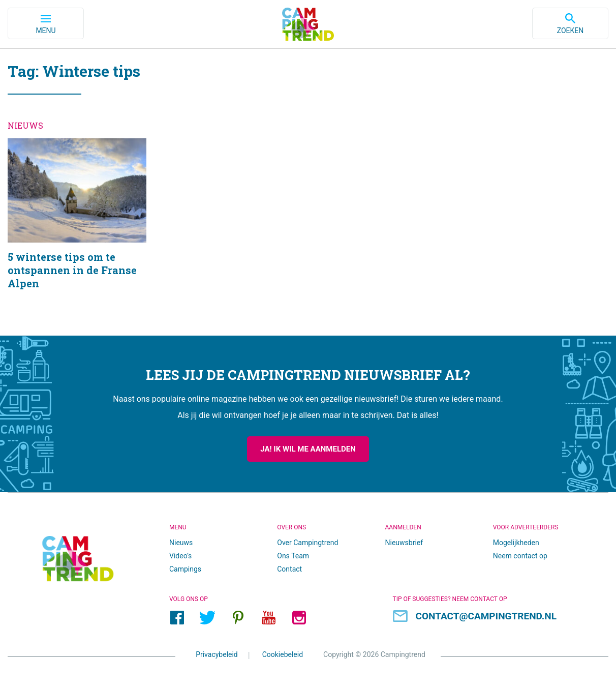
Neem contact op (520, 556)
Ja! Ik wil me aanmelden (308, 449)
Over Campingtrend (307, 543)
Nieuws (181, 543)
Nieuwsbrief (404, 543)
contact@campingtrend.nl (486, 616)
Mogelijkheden (516, 543)
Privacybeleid (217, 654)
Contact (289, 569)
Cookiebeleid (283, 654)
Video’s (180, 556)
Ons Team (293, 556)
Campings (185, 569)
